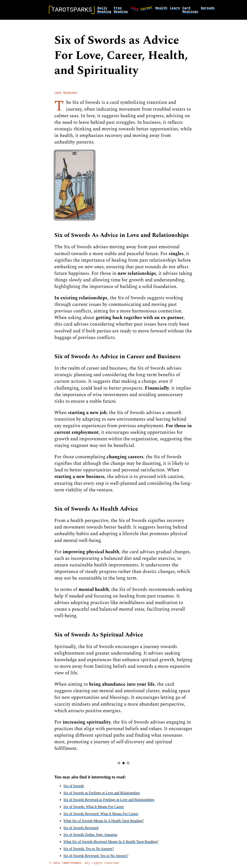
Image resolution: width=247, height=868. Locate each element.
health (161, 9)
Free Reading (121, 11)
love (135, 9)
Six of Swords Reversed (81, 830)
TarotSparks (72, 866)
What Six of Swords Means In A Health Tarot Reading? (104, 823)
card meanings (190, 11)
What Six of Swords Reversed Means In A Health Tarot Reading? (111, 844)
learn (175, 9)
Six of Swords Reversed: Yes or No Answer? (96, 858)
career (146, 9)
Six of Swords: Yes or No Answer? (89, 851)
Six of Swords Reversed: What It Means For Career (101, 816)
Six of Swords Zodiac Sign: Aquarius (91, 837)
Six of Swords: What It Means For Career (94, 809)
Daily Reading (104, 11)
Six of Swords (74, 788)
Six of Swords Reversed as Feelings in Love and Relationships (109, 802)
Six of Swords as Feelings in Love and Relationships (102, 795)
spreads (208, 9)
